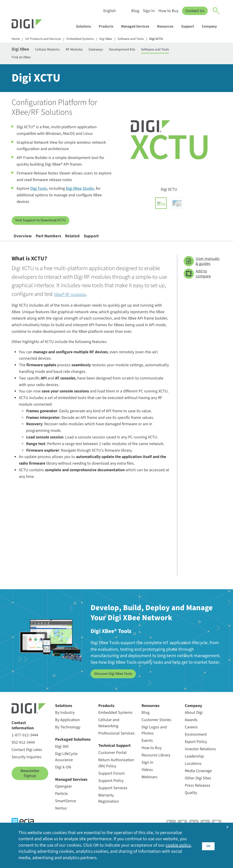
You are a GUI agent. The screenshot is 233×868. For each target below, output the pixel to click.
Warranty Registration (109, 808)
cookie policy (178, 845)
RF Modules (88, 51)
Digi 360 (62, 756)
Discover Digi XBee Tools (116, 683)
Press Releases (198, 795)
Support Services (113, 797)
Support (190, 26)
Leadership (194, 766)
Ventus (61, 818)
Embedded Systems (86, 39)
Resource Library (156, 764)
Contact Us (195, 11)
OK (208, 845)
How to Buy (168, 11)
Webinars (149, 786)
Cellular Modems (56, 51)
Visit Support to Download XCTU (43, 224)
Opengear (63, 796)
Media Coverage (198, 780)
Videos (147, 779)
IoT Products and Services (46, 39)
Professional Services (116, 743)
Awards (191, 729)
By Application (67, 729)
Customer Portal (112, 762)
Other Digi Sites (198, 787)
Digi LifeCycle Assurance (66, 766)
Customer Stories (156, 729)
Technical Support (114, 755)
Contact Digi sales (27, 759)
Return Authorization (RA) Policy (116, 772)
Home (16, 39)
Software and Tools (141, 39)
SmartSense (66, 810)
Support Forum (111, 783)
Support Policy (111, 790)
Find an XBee (23, 60)
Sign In (148, 11)
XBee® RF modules (75, 304)
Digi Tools (39, 193)
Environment (196, 744)
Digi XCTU (169, 39)
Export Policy (196, 751)
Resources (167, 26)
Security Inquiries (27, 766)
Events (147, 750)
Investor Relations (200, 758)
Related (92, 243)
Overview (26, 243)
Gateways (114, 51)
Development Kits (145, 51)
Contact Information (23, 735)
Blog (135, 11)
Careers (191, 736)
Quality (191, 802)
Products (108, 26)
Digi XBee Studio (80, 193)
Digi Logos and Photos (154, 740)
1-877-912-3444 (25, 744)
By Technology (68, 736)
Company (211, 26)
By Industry (65, 722)
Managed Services (137, 26)
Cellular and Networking (109, 732)
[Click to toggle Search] (216, 11)
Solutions (86, 26)
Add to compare (197, 283)
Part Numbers (60, 243)
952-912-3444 (23, 752)
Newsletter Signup (30, 783)
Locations (193, 773)
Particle (61, 803)
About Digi (194, 722)
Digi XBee (114, 39)
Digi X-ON (63, 777)
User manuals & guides (202, 271)
